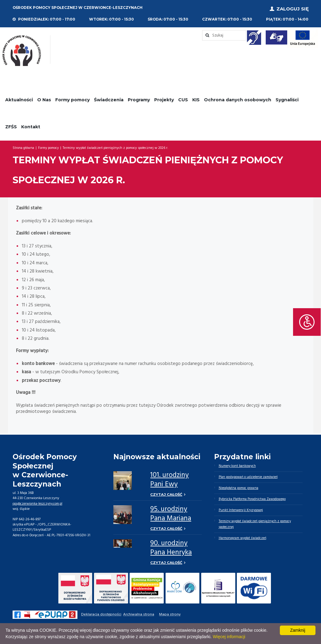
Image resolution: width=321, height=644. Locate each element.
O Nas (44, 98)
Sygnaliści (287, 98)
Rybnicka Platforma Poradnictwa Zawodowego (253, 499)
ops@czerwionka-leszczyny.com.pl (39, 502)
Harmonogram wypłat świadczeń (243, 539)
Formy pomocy (72, 98)
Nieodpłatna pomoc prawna (239, 487)
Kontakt (31, 126)
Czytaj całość (167, 493)
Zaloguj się (293, 8)
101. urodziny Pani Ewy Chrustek (169, 483)
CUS (183, 98)
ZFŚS (11, 126)
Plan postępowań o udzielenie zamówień (249, 476)
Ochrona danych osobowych (238, 98)
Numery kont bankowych (238, 464)
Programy (139, 98)
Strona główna (23, 147)
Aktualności (19, 98)
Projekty (164, 98)
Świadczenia (109, 98)
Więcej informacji (229, 637)
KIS (196, 98)
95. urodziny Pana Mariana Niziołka (171, 518)
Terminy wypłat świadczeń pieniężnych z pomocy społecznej (256, 524)
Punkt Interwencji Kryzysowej (242, 510)
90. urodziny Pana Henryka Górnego (171, 552)
